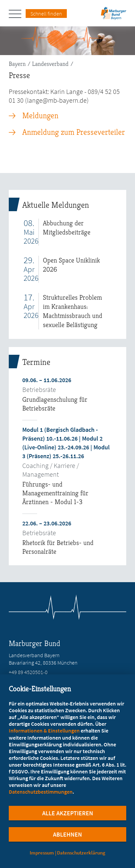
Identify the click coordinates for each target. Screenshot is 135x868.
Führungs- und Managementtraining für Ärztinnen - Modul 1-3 (55, 493)
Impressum (42, 853)
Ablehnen (67, 834)
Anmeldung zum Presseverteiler (74, 132)
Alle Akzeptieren (68, 813)
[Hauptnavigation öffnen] (17, 14)
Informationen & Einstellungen (44, 730)
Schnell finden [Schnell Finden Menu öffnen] (46, 14)
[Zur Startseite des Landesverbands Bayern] (113, 15)
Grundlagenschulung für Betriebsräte (55, 404)
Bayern (17, 64)
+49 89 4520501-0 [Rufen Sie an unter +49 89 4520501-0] (28, 672)
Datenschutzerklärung (81, 853)
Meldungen (40, 116)
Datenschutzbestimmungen (41, 792)
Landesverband (50, 64)
